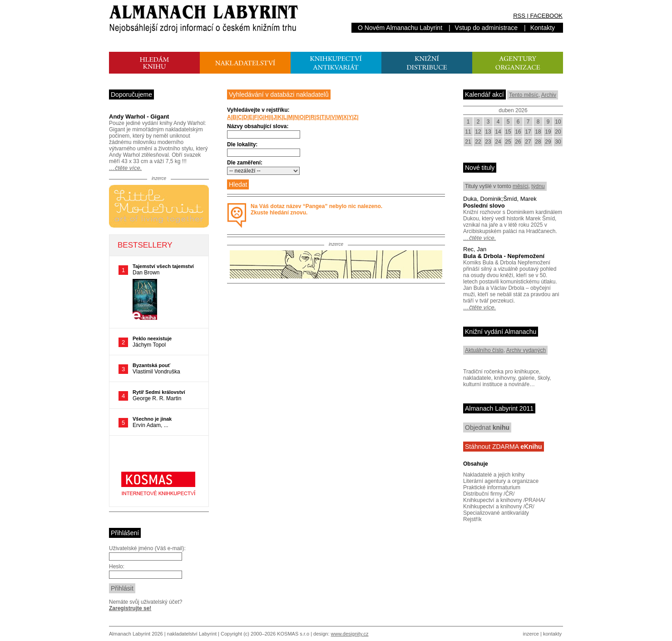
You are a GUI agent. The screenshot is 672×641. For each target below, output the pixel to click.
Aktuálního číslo (484, 350)
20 (558, 132)
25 (508, 142)
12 (478, 132)
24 (498, 142)
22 (478, 142)
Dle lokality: (242, 144)
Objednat (487, 427)
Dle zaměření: (245, 163)
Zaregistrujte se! (130, 608)
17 (528, 132)
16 (518, 132)
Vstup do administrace (487, 28)
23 (488, 142)
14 (498, 132)
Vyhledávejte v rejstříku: (258, 110)
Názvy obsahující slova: (258, 126)
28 (538, 142)
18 (538, 132)
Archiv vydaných (526, 350)
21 (468, 142)
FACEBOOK (546, 16)
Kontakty (543, 28)
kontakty (552, 634)
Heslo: (117, 566)
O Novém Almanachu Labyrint (400, 28)
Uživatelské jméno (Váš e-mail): (147, 548)
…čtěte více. (125, 168)
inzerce (531, 634)
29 (548, 142)
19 (548, 132)
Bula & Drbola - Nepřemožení (504, 256)
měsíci (521, 186)
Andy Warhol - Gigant (139, 117)
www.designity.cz (350, 634)
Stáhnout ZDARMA (504, 447)
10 (558, 122)
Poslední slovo (484, 206)
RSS (519, 16)
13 (488, 132)
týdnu (538, 186)
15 (508, 132)
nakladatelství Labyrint (192, 634)
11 (468, 132)
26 (518, 142)
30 (558, 142)
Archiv (549, 95)
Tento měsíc (524, 95)
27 (528, 142)
